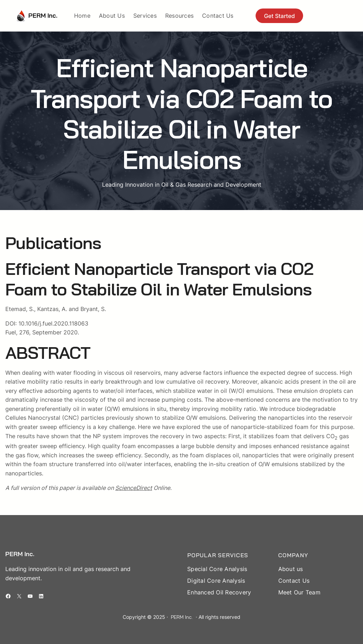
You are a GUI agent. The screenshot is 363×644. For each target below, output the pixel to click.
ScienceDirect (134, 488)
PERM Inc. (43, 15)
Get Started (280, 16)
